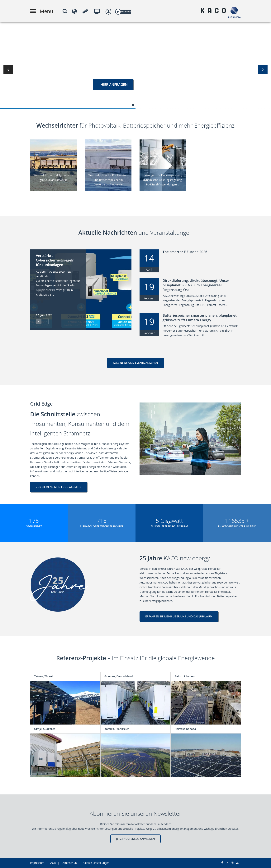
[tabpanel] (135, 65)
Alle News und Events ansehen (135, 363)
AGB (53, 863)
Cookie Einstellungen (97, 863)
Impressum (37, 863)
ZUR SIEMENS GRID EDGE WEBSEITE (59, 487)
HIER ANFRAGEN (113, 84)
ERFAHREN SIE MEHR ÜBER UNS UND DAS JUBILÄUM (179, 616)
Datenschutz (70, 863)
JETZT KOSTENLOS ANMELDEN (135, 839)
